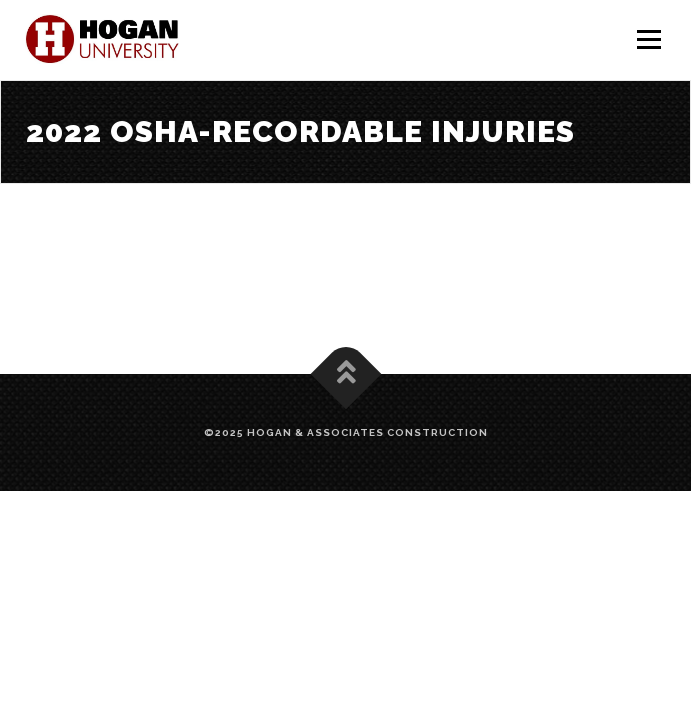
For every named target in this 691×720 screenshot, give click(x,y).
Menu (648, 40)
